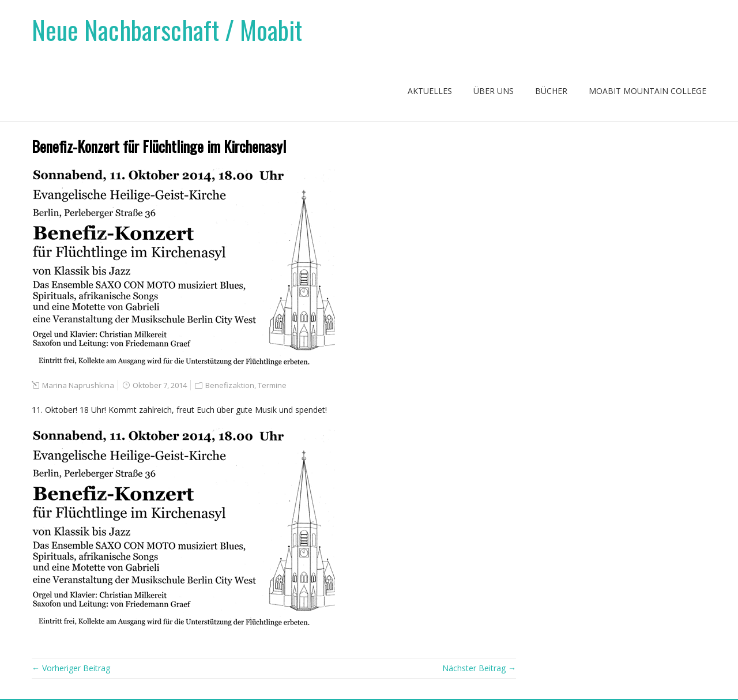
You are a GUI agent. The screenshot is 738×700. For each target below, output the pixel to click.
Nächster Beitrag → (479, 668)
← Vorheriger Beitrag (71, 668)
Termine (272, 385)
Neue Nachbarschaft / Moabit (167, 30)
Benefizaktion (230, 385)
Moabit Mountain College (647, 91)
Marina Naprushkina (78, 385)
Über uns (494, 91)
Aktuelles (430, 91)
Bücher (551, 91)
